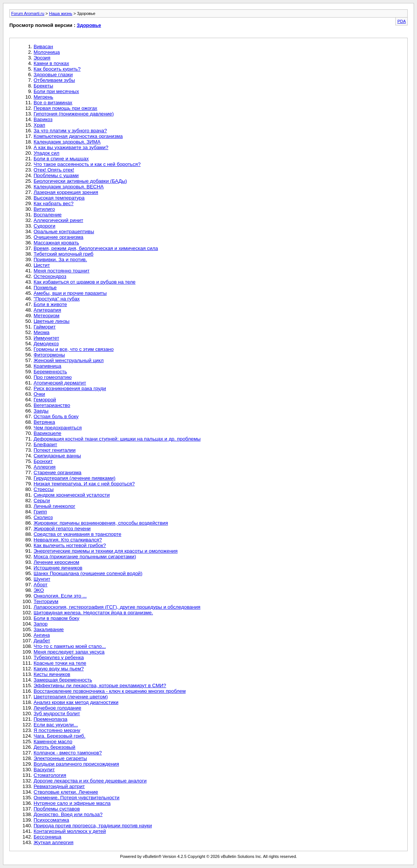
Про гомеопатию (53, 377)
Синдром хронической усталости (72, 495)
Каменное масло (53, 742)
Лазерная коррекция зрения (66, 192)
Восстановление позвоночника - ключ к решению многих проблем (110, 691)
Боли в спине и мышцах (61, 159)
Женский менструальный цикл (69, 360)
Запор (41, 624)
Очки (39, 394)
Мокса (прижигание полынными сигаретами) (85, 557)
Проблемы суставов (57, 809)
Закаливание (49, 629)
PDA (402, 21)
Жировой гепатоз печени (62, 529)
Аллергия (45, 467)
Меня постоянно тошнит (62, 271)
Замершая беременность (63, 680)
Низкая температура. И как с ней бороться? (84, 484)
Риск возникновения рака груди (70, 388)
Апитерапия (47, 310)
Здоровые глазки (53, 75)
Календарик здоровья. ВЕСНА (69, 187)
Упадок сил (46, 153)
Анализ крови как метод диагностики (76, 702)
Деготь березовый (55, 747)
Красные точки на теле (60, 663)
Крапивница (47, 366)
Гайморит (45, 327)
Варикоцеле (47, 433)
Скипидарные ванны (57, 456)
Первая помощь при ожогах (66, 108)
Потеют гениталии (55, 450)
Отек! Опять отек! (54, 170)
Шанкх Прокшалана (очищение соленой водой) (88, 573)
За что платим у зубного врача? (70, 131)
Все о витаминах (53, 103)
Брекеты (43, 86)
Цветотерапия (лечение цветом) (71, 697)
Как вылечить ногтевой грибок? (70, 545)
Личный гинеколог (55, 506)
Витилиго (44, 209)
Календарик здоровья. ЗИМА (67, 142)
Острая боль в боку (56, 416)
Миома (42, 332)
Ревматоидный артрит (59, 786)
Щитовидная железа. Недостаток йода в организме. (93, 613)
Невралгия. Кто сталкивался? (68, 540)
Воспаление (48, 215)
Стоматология (50, 775)
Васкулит (44, 770)
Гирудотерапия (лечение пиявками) (74, 478)
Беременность (50, 372)
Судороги (44, 226)
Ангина (42, 635)
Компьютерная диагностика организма (78, 136)
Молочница (47, 52)
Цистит (42, 265)
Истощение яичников (58, 568)
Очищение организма (58, 237)
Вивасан (43, 47)
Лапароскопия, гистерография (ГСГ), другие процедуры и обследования (117, 607)
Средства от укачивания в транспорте (77, 534)
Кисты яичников (52, 674)
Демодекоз (46, 344)
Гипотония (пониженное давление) (74, 114)
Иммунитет (46, 338)
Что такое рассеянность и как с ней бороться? (87, 164)
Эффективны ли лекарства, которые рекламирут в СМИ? (100, 685)
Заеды (41, 411)
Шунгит (42, 579)
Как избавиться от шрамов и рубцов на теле (85, 282)
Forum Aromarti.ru (28, 13)
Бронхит (43, 461)
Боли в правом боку (57, 618)
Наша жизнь (60, 13)
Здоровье (89, 25)
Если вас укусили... (56, 725)
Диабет (42, 641)
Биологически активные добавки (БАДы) (80, 181)
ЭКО (39, 590)
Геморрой (45, 400)
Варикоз (43, 119)
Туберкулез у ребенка (59, 657)
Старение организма (57, 472)
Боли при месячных (56, 91)
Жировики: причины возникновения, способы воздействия (101, 523)
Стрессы (43, 489)
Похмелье (45, 288)
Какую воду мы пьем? (59, 669)
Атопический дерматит (60, 383)
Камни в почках (51, 63)
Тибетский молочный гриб (63, 254)
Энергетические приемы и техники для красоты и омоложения (106, 551)
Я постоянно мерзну (57, 730)
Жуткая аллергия (54, 842)
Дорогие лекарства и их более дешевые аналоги (90, 781)
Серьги (42, 501)
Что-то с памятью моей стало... (70, 646)
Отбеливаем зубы (54, 80)
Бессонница (47, 837)
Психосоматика (51, 820)
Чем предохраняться (58, 428)
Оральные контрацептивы (64, 231)
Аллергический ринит (58, 220)
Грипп (40, 512)
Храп (39, 125)
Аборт (41, 585)
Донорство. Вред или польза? (68, 814)
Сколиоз (43, 517)
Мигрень (43, 97)
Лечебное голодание (57, 708)
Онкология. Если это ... (60, 596)
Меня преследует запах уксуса (69, 652)
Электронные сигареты (60, 758)
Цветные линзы (52, 321)
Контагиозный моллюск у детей (70, 831)
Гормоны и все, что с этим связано (74, 349)
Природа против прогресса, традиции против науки (93, 826)
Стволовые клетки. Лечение (66, 792)
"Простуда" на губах (57, 299)
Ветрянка (44, 422)
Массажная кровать (56, 243)
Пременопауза (50, 719)
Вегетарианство (52, 405)
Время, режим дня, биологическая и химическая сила (96, 248)
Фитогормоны (49, 355)
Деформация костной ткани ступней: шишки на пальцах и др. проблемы (117, 439)
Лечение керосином (56, 562)
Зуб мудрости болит (57, 713)
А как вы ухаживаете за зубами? (71, 147)
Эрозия (42, 58)
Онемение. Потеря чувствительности (77, 798)
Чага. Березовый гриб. (60, 736)
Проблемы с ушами (56, 175)
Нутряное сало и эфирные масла (72, 803)
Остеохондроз (50, 276)
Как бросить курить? (57, 69)
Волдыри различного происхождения (76, 764)
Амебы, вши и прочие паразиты (70, 293)
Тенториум (46, 601)
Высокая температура (59, 198)
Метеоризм (46, 316)
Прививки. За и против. (60, 260)
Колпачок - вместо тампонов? (68, 753)
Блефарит (45, 444)
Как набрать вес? (54, 203)
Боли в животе (50, 304)
